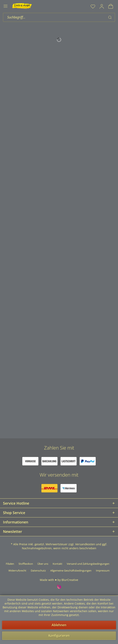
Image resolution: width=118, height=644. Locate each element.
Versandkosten (85, 544)
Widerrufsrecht (17, 571)
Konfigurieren (59, 636)
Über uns (43, 564)
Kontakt (57, 564)
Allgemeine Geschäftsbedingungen (71, 571)
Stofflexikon (26, 564)
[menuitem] (93, 6)
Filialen (10, 564)
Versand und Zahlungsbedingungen (88, 564)
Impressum (103, 571)
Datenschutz (38, 571)
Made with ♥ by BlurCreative (59, 580)
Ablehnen (59, 625)
